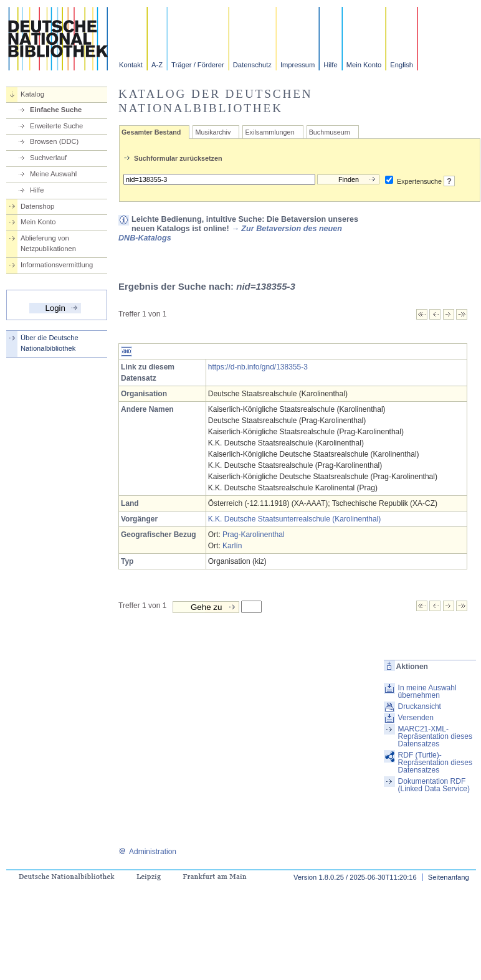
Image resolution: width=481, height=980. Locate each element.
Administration (147, 852)
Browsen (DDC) (54, 141)
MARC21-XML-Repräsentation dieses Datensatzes (435, 736)
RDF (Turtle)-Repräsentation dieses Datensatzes (435, 763)
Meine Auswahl (53, 174)
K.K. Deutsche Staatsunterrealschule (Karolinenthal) (294, 519)
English (402, 65)
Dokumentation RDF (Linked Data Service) (434, 785)
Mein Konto (364, 65)
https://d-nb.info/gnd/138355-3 (258, 367)
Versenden (416, 718)
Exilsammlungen (269, 132)
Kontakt (131, 65)
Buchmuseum (330, 132)
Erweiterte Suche (56, 126)
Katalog (32, 94)
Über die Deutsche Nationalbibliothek (50, 343)
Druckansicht (420, 706)
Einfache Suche (56, 110)
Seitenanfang (449, 877)
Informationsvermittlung (57, 265)
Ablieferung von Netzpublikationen (48, 243)
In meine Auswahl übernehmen (427, 692)
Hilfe (330, 65)
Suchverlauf (48, 158)
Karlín (232, 546)
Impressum (298, 65)
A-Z (157, 65)
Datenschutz (252, 65)
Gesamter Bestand (151, 132)
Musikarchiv (213, 132)
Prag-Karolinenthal (253, 535)
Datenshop (37, 206)
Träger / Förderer (198, 65)
